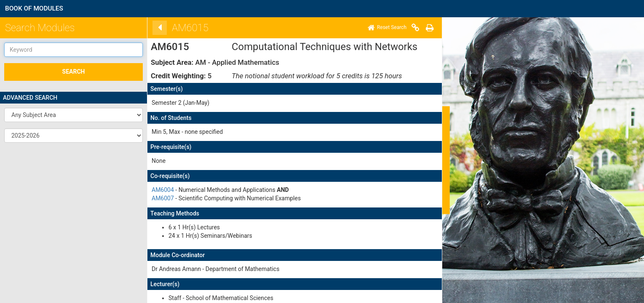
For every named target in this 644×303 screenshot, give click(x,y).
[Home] (385, 28)
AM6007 (160, 198)
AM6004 (160, 190)
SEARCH (74, 72)
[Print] (427, 28)
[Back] (157, 28)
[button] (73, 115)
